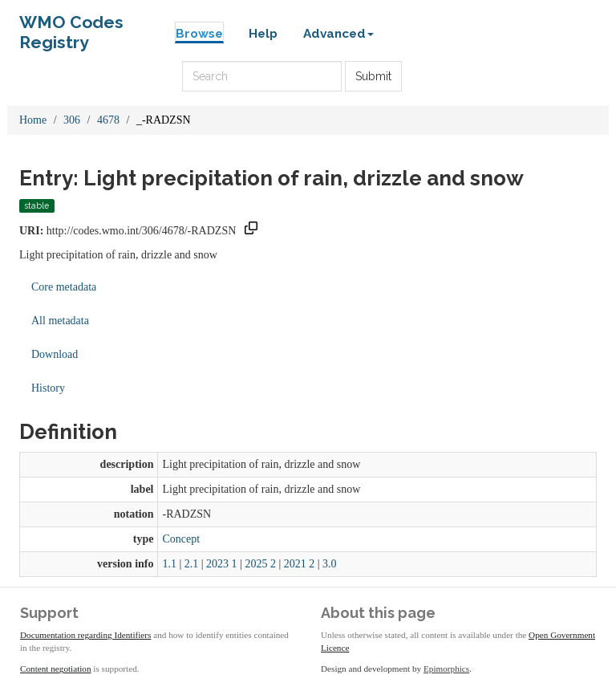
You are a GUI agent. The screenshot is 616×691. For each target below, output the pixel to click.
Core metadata (64, 287)
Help (263, 34)
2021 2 (300, 564)
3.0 (330, 564)
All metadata (60, 321)
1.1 (169, 564)
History (48, 388)
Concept (181, 539)
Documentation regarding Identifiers (85, 635)
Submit (373, 76)
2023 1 (222, 564)
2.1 (192, 564)
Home (33, 120)
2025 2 (260, 564)
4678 (108, 120)
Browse (199, 34)
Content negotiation (56, 669)
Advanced (338, 34)
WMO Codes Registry (71, 26)
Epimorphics (446, 669)
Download (55, 354)
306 (72, 120)
